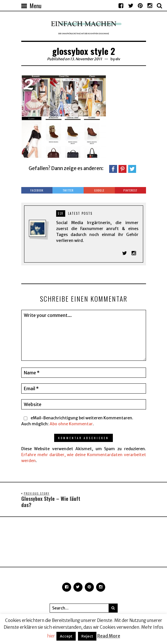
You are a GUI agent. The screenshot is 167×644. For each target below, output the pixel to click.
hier (51, 636)
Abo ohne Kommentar (71, 424)
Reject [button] (87, 636)
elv (118, 59)
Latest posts (80, 213)
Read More (109, 636)
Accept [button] (66, 636)
